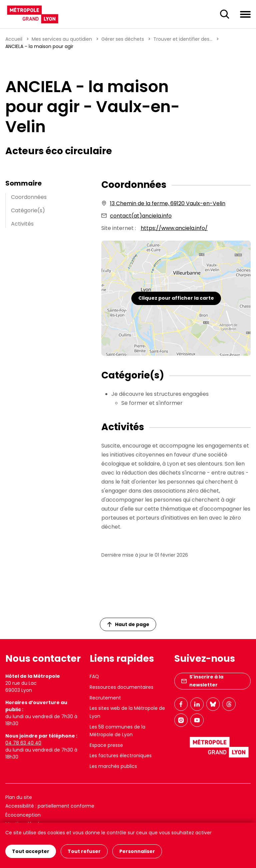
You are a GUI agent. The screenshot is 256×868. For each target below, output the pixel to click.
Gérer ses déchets (123, 39)
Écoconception (23, 815)
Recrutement (105, 698)
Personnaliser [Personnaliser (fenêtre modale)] (137, 851)
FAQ (94, 676)
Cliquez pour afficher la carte (176, 298)
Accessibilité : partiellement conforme (50, 806)
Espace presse (106, 745)
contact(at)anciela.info (141, 216)
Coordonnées (29, 197)
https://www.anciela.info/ (174, 228)
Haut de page (128, 624)
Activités (22, 224)
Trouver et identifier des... (183, 39)
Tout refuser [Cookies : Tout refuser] (84, 851)
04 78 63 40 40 (23, 743)
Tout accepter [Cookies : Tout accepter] (31, 851)
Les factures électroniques (121, 756)
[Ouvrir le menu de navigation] (245, 14)
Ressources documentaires (121, 687)
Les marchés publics (113, 766)
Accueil (14, 39)
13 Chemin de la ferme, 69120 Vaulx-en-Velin (168, 203)
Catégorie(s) (28, 210)
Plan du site (19, 797)
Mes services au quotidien (62, 39)
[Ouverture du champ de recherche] (225, 14)
